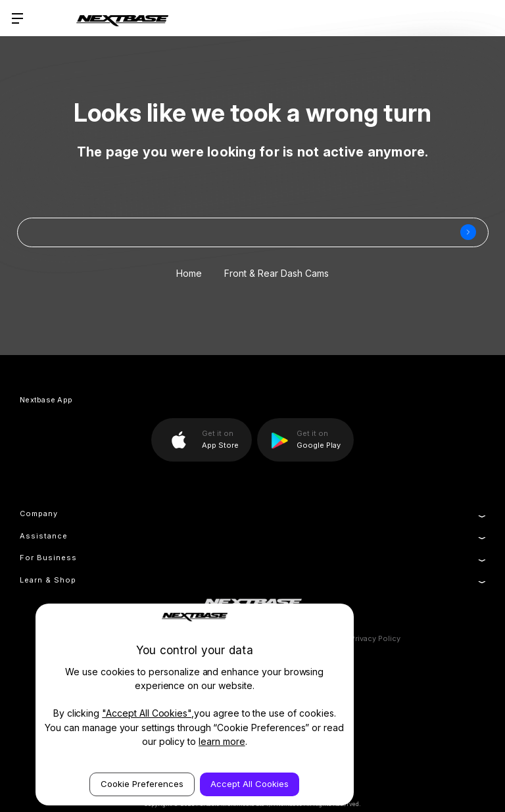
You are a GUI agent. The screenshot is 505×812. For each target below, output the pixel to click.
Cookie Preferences (142, 784)
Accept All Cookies (250, 784)
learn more (222, 741)
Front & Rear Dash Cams (277, 273)
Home (189, 273)
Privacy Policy (375, 638)
